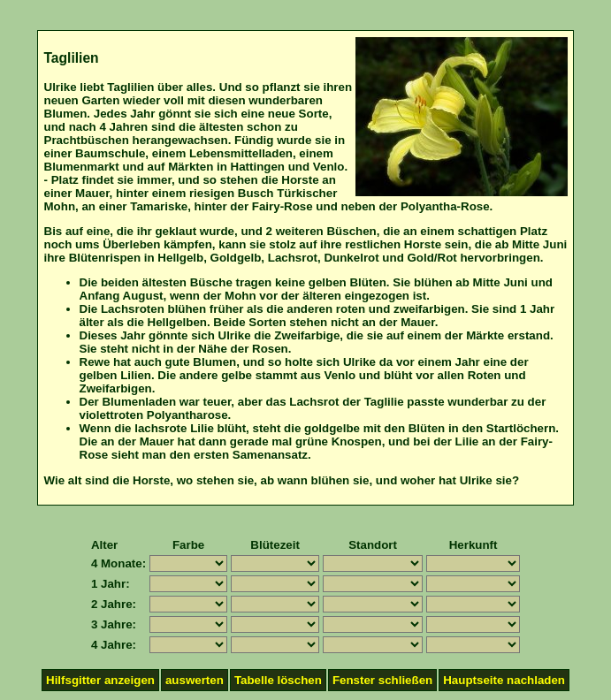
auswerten (195, 680)
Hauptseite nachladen (504, 680)
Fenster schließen (382, 680)
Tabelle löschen (278, 680)
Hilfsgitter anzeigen (100, 680)
